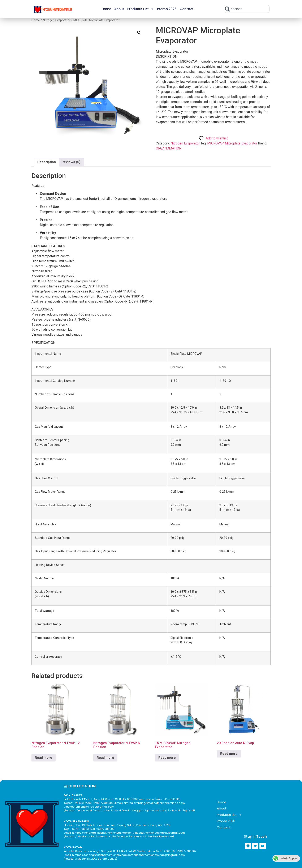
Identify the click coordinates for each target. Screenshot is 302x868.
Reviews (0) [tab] (71, 162)
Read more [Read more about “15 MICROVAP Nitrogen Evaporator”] (167, 758)
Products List (141, 9)
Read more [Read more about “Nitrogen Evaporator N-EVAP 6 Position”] (105, 758)
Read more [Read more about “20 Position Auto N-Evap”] (229, 754)
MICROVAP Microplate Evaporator (232, 143)
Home (106, 9)
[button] (139, 33)
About (119, 9)
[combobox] (247, 9)
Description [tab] (47, 162)
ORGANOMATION (169, 148)
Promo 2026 (167, 9)
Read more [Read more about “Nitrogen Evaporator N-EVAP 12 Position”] (44, 758)
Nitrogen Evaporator (57, 20)
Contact (187, 9)
